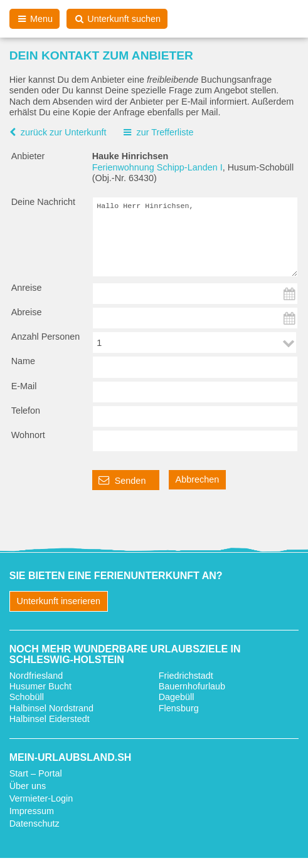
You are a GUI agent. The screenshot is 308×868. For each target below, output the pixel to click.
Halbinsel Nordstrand (51, 718)
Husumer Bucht (40, 696)
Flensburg (179, 718)
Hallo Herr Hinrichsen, (195, 242)
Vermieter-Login (41, 808)
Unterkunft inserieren (59, 611)
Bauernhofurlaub (192, 696)
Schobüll (27, 707)
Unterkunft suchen (117, 19)
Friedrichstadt (186, 686)
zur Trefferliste (165, 132)
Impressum (32, 821)
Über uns (28, 796)
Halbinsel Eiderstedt (50, 729)
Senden (122, 490)
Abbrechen (198, 489)
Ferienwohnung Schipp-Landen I (157, 167)
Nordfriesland (36, 686)
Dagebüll (177, 707)
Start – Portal (36, 783)
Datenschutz (35, 834)
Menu (35, 19)
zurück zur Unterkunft (64, 132)
